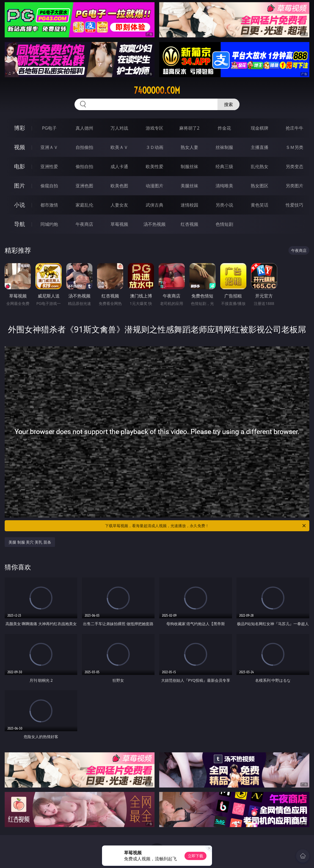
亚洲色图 (84, 186)
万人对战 (119, 128)
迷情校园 (189, 205)
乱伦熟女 (260, 166)
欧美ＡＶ (119, 147)
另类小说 (224, 205)
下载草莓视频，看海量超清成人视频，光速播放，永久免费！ (206, 526)
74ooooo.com (157, 90)
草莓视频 (119, 224)
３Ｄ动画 (155, 147)
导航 (20, 224)
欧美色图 (119, 186)
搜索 (228, 104)
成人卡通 (119, 166)
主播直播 (260, 147)
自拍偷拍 (84, 147)
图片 (20, 186)
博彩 (20, 128)
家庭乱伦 (84, 205)
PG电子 (49, 128)
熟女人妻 (189, 147)
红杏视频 (189, 224)
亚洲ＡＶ (49, 147)
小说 (20, 205)
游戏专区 (155, 128)
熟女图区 (260, 186)
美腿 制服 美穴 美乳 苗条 (30, 542)
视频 (20, 147)
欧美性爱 (155, 166)
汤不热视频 (155, 224)
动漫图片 (155, 186)
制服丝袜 (189, 166)
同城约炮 (49, 224)
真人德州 (84, 128)
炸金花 (224, 128)
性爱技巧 (294, 205)
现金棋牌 (260, 128)
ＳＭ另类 (294, 147)
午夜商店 (84, 224)
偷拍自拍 (84, 166)
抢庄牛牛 (294, 128)
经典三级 (224, 166)
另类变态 (294, 166)
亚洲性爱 (49, 166)
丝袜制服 (224, 147)
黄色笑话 (260, 205)
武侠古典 (155, 205)
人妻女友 (119, 205)
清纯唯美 (224, 186)
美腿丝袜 (189, 186)
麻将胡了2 (189, 128)
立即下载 (195, 856)
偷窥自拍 (49, 186)
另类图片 (294, 186)
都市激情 (49, 205)
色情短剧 (224, 224)
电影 (20, 166)
